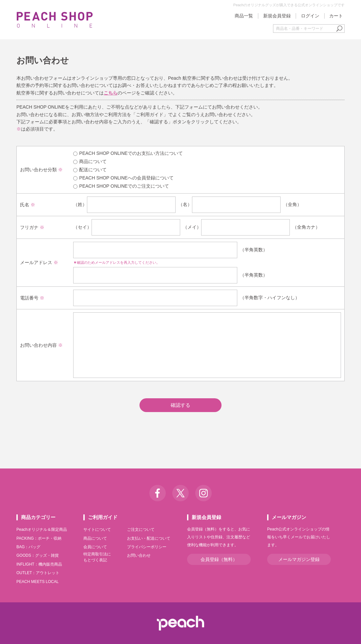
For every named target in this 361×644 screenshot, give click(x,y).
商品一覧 (244, 16)
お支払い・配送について (149, 538)
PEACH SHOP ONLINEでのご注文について (121, 186)
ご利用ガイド (103, 517)
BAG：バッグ (28, 547)
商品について (90, 161)
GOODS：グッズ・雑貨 (38, 555)
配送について (90, 170)
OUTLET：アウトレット (38, 573)
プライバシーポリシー (147, 547)
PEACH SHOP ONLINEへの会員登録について (123, 178)
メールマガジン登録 (299, 559)
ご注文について (141, 530)
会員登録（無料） (219, 559)
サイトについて (97, 530)
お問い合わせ (139, 555)
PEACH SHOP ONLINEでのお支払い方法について (128, 153)
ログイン (310, 16)
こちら (111, 93)
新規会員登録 (277, 16)
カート (336, 16)
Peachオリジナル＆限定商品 (42, 530)
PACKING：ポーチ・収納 (39, 538)
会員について (95, 547)
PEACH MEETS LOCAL (38, 582)
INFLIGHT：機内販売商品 (39, 564)
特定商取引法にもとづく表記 (97, 557)
